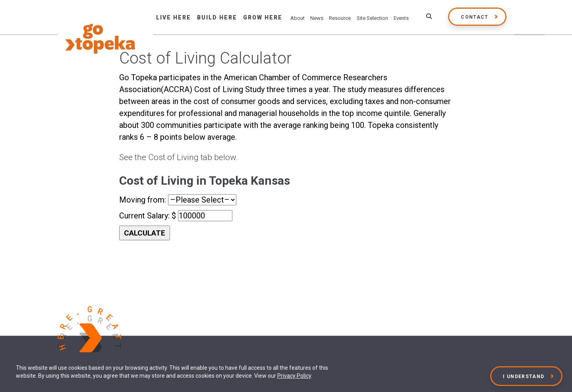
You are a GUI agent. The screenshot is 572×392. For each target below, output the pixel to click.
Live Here (174, 17)
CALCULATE (145, 233)
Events (401, 18)
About (298, 18)
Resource (340, 18)
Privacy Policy (294, 376)
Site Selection (372, 18)
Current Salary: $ (149, 216)
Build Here (217, 17)
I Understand (524, 377)
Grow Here (263, 17)
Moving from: (144, 200)
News (317, 18)
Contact (474, 17)
